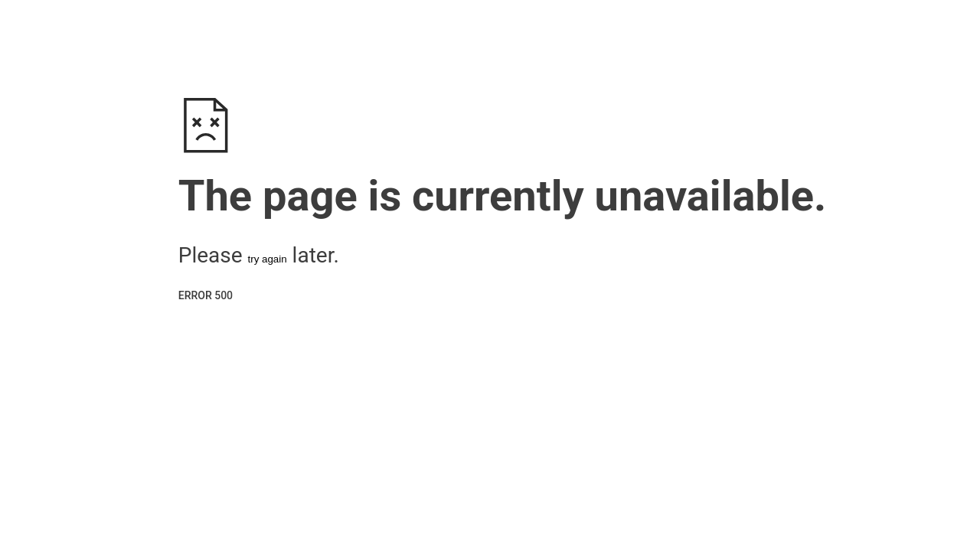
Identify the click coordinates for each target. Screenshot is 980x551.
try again (268, 259)
